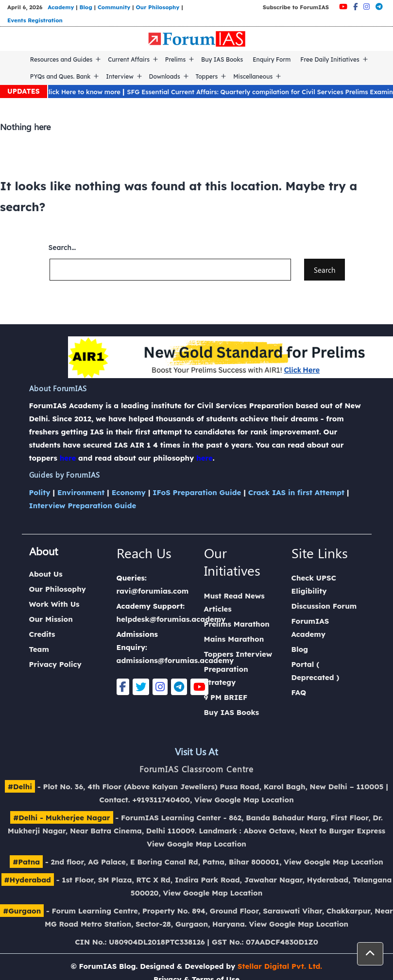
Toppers (207, 76)
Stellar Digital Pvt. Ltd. (280, 966)
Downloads (165, 76)
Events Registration (35, 20)
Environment (81, 492)
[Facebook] (355, 7)
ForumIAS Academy (310, 628)
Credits (42, 634)
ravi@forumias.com (153, 591)
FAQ (299, 692)
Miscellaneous (253, 76)
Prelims (175, 59)
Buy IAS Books (222, 59)
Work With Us (54, 604)
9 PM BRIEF (226, 697)
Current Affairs (129, 59)
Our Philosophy (157, 7)
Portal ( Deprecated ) (316, 671)
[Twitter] (141, 687)
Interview (120, 76)
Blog (85, 7)
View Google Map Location (244, 800)
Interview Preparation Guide (83, 506)
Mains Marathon (234, 639)
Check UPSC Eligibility (314, 584)
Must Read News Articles (234, 602)
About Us (46, 574)
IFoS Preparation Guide (197, 492)
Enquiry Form (272, 59)
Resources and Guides (61, 59)
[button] (370, 954)
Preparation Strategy (226, 676)
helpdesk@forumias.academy (171, 619)
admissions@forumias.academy (175, 660)
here (68, 458)
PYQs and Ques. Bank (60, 76)
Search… (62, 248)
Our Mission (51, 619)
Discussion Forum (324, 606)
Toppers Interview (238, 654)
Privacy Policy (55, 664)
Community (114, 7)
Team (39, 649)
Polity (40, 492)
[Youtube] (343, 7)
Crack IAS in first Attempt (296, 492)
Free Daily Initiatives (330, 59)
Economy (129, 492)
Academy (61, 7)
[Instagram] (367, 7)
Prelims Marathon (237, 624)
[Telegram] (379, 7)
